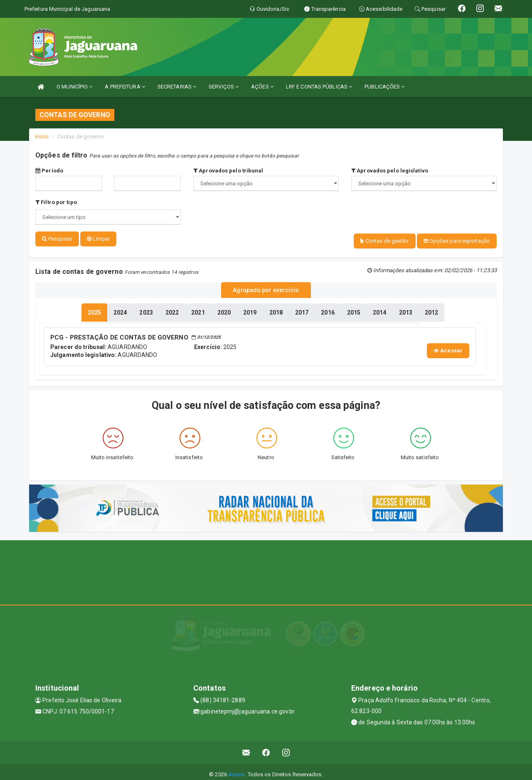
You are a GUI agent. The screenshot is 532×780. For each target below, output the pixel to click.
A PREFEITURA (125, 87)
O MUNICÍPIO (74, 87)
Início (42, 137)
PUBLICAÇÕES (384, 87)
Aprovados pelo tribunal (228, 171)
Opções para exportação (457, 241)
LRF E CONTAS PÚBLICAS (319, 87)
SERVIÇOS (224, 87)
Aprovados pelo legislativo (390, 171)
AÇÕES (262, 87)
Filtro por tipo (56, 202)
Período (49, 171)
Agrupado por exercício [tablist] (266, 287)
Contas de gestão (385, 241)
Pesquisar (57, 239)
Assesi (237, 769)
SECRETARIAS (177, 87)
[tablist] (94, 308)
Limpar (98, 239)
